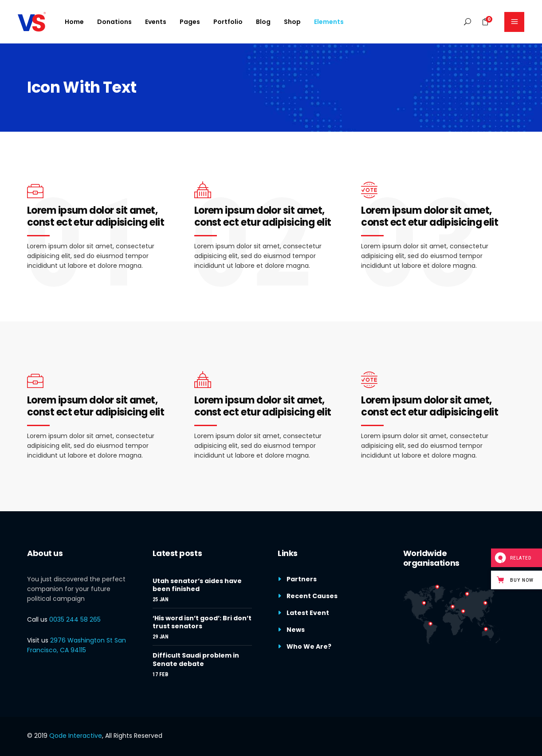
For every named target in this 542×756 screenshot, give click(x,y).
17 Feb (160, 674)
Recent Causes (312, 596)
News (296, 630)
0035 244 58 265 (75, 619)
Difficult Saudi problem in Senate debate (196, 659)
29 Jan (161, 637)
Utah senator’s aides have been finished (197, 585)
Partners (302, 579)
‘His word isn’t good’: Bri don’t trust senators (202, 622)
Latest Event (308, 613)
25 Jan (161, 599)
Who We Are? (309, 646)
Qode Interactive (76, 736)
